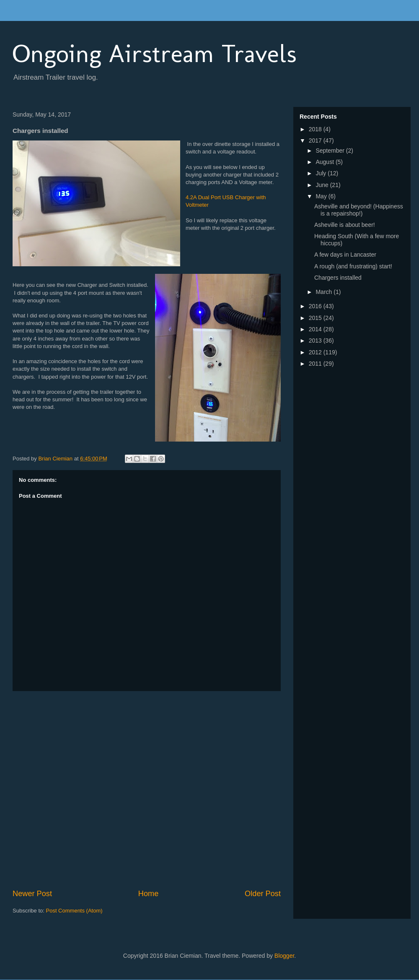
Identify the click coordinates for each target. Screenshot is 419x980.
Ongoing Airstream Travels (155, 53)
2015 (316, 318)
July (322, 173)
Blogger (284, 956)
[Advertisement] (88, 790)
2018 (316, 129)
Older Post (263, 894)
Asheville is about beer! (345, 225)
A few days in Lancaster (345, 255)
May (322, 196)
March (325, 292)
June (323, 185)
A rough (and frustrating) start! (353, 266)
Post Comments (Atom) (74, 911)
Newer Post (32, 894)
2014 (316, 329)
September (331, 151)
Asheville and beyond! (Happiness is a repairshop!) (359, 210)
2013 (316, 341)
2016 (316, 306)
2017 (316, 140)
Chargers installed (338, 278)
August (325, 162)
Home (149, 894)
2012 (316, 352)
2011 (316, 364)
